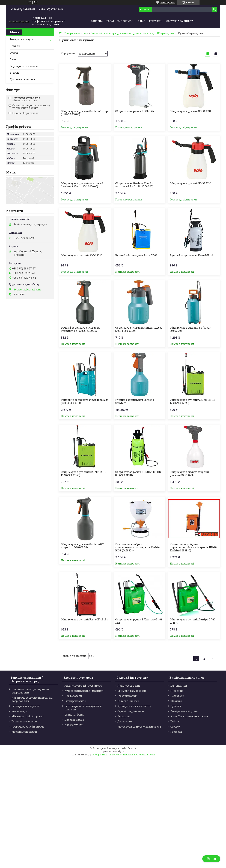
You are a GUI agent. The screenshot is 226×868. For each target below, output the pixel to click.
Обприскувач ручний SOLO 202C (82, 256)
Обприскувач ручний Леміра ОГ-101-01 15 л (194, 621)
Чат (211, 859)
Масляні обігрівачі (24, 732)
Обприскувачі (166, 33)
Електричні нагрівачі (26, 706)
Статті (14, 53)
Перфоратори (73, 696)
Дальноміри (179, 686)
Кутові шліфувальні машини (84, 691)
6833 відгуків (168, 2)
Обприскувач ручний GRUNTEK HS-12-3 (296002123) (193, 401)
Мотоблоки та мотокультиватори (139, 727)
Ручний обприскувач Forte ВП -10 (191, 256)
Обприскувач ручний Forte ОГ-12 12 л (85, 620)
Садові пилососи (128, 701)
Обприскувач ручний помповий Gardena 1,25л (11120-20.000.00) (82, 185)
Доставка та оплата (180, 21)
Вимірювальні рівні (184, 711)
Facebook (176, 732)
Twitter (175, 721)
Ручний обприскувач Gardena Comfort (135, 401)
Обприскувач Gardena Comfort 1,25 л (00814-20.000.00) (139, 329)
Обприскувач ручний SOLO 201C (190, 183)
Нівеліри (177, 691)
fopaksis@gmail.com (28, 290)
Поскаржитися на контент (106, 755)
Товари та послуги (120, 21)
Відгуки (15, 73)
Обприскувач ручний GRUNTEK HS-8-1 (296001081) (139, 474)
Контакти (156, 21)
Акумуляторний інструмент (83, 686)
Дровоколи (125, 721)
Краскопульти (74, 725)
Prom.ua (132, 748)
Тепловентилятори (24, 721)
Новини (15, 46)
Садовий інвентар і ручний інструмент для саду (123, 33)
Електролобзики (75, 701)
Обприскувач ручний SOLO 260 (135, 111)
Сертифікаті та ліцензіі (25, 66)
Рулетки (176, 706)
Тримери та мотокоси (132, 691)
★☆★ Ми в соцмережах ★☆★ (189, 716)
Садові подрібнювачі (132, 711)
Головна (97, 21)
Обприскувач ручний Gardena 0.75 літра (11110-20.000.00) (83, 546)
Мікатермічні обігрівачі (28, 716)
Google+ (175, 727)
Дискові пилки (74, 720)
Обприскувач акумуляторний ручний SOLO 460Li (189, 474)
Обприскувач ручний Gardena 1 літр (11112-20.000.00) (84, 113)
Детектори (177, 696)
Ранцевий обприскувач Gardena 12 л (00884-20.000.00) (84, 401)
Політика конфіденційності (139, 755)
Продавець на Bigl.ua (113, 751)
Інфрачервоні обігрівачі (28, 727)
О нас (142, 21)
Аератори (124, 716)
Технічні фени (74, 715)
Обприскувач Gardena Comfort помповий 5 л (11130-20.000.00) (135, 185)
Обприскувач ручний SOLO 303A (191, 111)
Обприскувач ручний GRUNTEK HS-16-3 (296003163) (84, 474)
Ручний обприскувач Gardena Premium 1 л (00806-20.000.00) (80, 329)
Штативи (176, 701)
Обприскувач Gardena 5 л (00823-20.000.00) (191, 329)
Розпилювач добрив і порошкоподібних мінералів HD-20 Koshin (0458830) (193, 547)
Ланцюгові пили (129, 686)
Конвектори (19, 711)
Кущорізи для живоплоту (134, 706)
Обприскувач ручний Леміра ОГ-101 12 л (139, 621)
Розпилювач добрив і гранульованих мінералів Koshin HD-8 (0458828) (138, 547)
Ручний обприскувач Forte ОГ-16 (136, 256)
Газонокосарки (127, 696)
